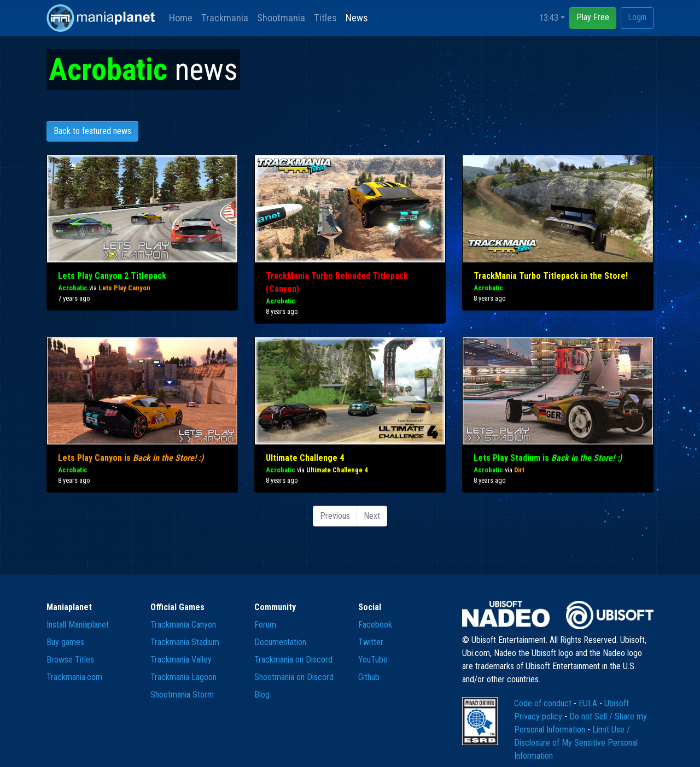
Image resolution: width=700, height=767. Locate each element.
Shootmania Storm (182, 695)
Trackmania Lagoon (183, 677)
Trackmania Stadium (185, 642)
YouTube (373, 660)
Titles (325, 18)
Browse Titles (70, 660)
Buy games (65, 642)
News (357, 18)
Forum (265, 625)
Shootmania (281, 18)
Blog (262, 695)
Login (637, 17)
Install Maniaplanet (78, 625)
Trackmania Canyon (183, 625)
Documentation (280, 642)
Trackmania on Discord (293, 660)
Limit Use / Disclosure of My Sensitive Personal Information (576, 743)
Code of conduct (544, 703)
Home (181, 18)
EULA (589, 703)
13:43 (549, 18)
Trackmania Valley (181, 660)
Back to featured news (92, 131)
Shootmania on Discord (294, 677)
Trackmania (225, 18)
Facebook (375, 625)
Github (369, 677)
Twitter (371, 642)
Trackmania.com (74, 677)
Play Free (593, 17)
